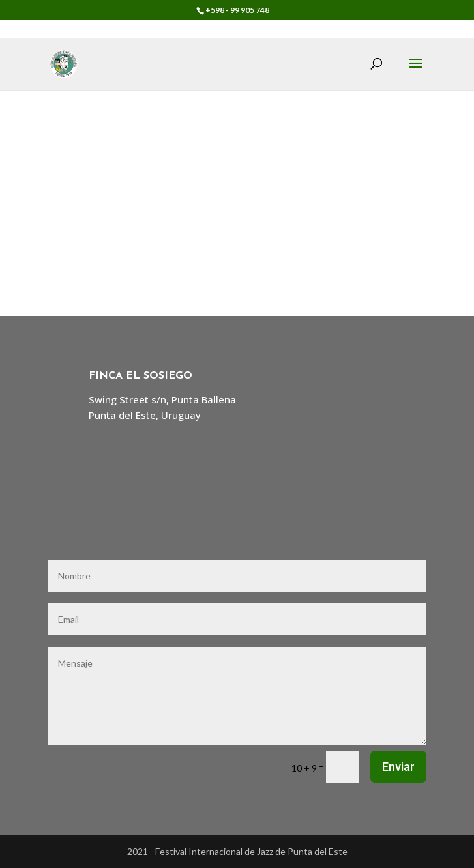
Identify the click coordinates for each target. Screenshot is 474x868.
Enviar (398, 767)
